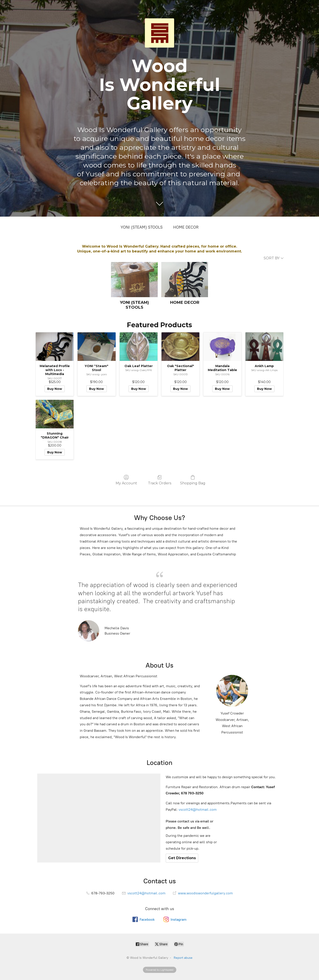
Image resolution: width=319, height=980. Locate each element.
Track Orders (160, 480)
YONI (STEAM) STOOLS (142, 227)
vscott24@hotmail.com (198, 810)
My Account (126, 480)
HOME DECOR (186, 227)
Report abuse (183, 958)
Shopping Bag (193, 480)
